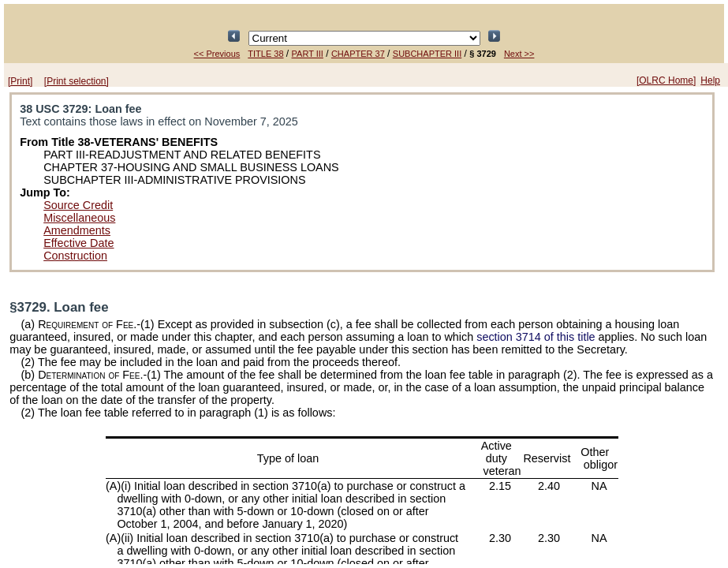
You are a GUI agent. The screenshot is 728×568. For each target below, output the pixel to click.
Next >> (519, 54)
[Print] (20, 81)
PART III (308, 54)
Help (710, 80)
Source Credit (78, 205)
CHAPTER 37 (358, 54)
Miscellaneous (79, 218)
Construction (75, 256)
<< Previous (217, 54)
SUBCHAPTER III (427, 54)
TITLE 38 (265, 54)
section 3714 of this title (536, 337)
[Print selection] (77, 81)
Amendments (77, 230)
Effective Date (78, 243)
